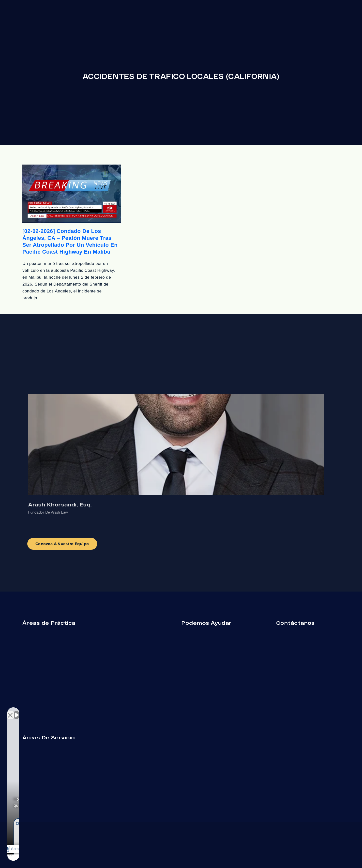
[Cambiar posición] (77, 711)
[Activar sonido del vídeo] (16, 711)
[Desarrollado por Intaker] (62, 858)
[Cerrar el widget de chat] (87, 711)
